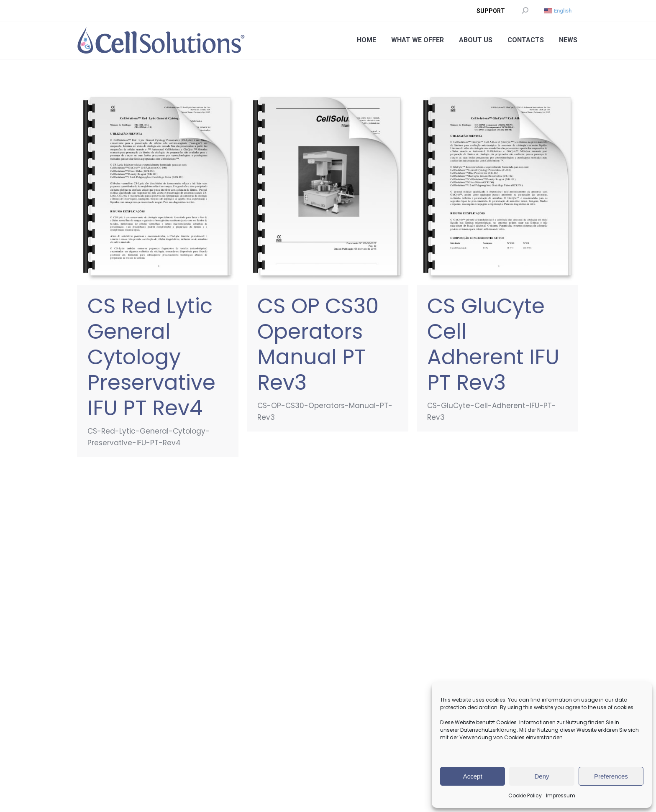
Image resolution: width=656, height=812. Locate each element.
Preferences (611, 776)
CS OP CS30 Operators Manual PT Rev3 (318, 344)
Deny (542, 776)
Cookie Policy (525, 795)
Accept (473, 776)
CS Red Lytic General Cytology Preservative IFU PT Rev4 (151, 357)
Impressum (561, 795)
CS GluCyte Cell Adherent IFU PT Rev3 (493, 344)
